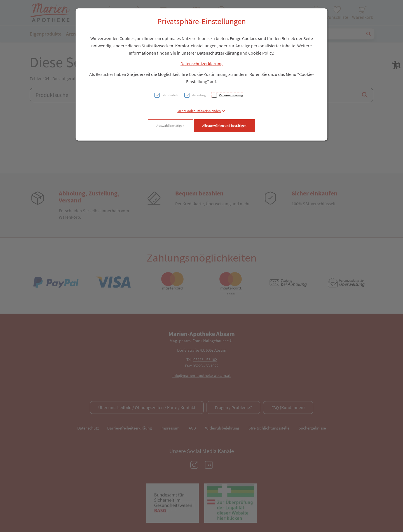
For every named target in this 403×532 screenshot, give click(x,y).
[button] (201, 111)
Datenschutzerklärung (201, 64)
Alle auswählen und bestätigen (224, 126)
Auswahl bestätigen (170, 126)
